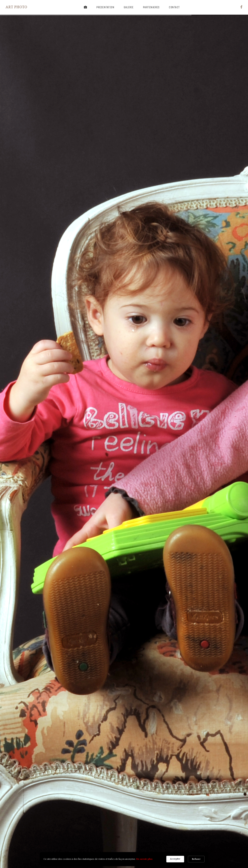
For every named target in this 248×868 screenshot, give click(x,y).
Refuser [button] (196, 859)
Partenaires (151, 7)
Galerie (129, 7)
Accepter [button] (175, 859)
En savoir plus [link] (144, 859)
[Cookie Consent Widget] (124, 859)
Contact (174, 7)
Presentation (105, 7)
